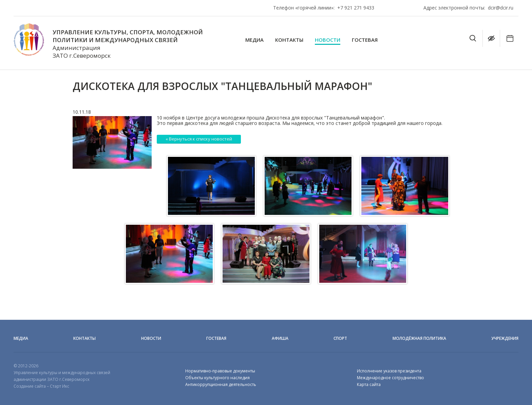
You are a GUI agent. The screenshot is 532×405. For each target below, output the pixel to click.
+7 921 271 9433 (356, 8)
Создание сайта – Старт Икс (41, 386)
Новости (328, 40)
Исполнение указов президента (389, 371)
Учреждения (505, 338)
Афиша (280, 338)
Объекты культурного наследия (217, 378)
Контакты (289, 40)
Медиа (254, 40)
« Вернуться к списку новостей (199, 139)
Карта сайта (369, 384)
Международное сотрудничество (391, 378)
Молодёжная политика (419, 338)
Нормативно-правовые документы (220, 371)
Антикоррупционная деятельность (221, 384)
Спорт (340, 338)
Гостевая (365, 40)
